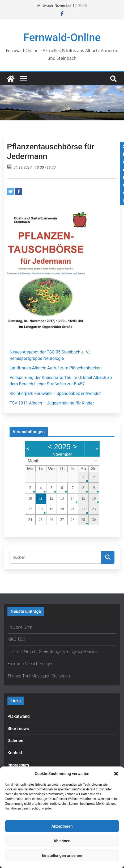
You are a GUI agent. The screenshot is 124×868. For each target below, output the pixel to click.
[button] (116, 774)
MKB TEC (16, 639)
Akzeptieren (62, 826)
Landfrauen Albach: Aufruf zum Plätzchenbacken (56, 368)
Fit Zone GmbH (22, 627)
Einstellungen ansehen (62, 856)
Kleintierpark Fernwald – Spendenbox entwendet (55, 393)
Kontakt (15, 753)
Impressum (18, 765)
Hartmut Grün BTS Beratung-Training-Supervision (53, 652)
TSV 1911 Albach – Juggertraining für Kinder (52, 403)
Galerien (15, 741)
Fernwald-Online (62, 38)
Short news (18, 729)
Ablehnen (62, 841)
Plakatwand (19, 716)
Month (34, 461)
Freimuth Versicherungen (31, 664)
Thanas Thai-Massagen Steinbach (39, 676)
